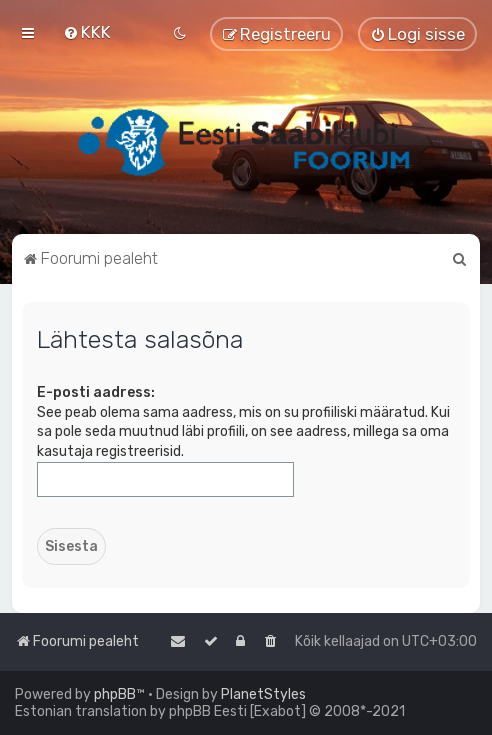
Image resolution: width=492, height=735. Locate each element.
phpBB (115, 694)
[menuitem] (87, 32)
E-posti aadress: (96, 392)
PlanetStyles (263, 694)
